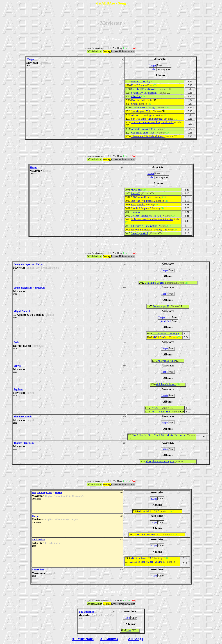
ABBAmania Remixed (142, 197)
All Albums (109, 639)
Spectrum (40, 288)
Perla (16, 342)
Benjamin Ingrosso (24, 264)
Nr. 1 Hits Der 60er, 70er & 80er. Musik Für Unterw (159, 435)
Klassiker (136, 96)
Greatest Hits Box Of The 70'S (146, 216)
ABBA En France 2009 (142, 558)
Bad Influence (86, 612)
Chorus (135, 104)
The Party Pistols (23, 417)
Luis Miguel (165, 321)
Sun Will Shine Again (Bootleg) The (149, 119)
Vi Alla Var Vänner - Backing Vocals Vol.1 (152, 122)
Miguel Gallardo (22, 311)
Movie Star (136, 190)
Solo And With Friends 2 (143, 201)
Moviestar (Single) (140, 82)
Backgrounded (138, 205)
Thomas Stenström (24, 443)
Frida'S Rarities (139, 85)
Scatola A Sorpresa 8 (141, 208)
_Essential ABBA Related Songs (147, 136)
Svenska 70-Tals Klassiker (144, 89)
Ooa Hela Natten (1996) (143, 133)
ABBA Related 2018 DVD (148, 535)
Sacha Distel (39, 540)
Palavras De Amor (166, 361)
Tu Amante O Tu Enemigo (166, 334)
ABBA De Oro (160, 337)
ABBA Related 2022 (148, 511)
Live (129, 630)
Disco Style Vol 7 (139, 233)
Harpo (30, 59)
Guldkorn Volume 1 (166, 384)
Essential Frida (139, 100)
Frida (152, 69)
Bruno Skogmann (23, 288)
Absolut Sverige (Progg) (143, 108)
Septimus (19, 389)
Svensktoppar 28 (161, 306)
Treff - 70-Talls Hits (160, 412)
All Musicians (83, 639)
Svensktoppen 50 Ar (141, 111)
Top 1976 (135, 193)
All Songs (135, 639)
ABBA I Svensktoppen (142, 115)
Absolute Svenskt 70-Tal (143, 129)
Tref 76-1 (155, 408)
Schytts (18, 366)
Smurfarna (38, 570)
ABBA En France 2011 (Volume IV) (148, 562)
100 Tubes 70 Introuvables (144, 226)
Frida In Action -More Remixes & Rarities (152, 219)
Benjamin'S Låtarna (155, 283)
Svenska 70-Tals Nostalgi (144, 93)
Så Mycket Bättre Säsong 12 (160, 461)
